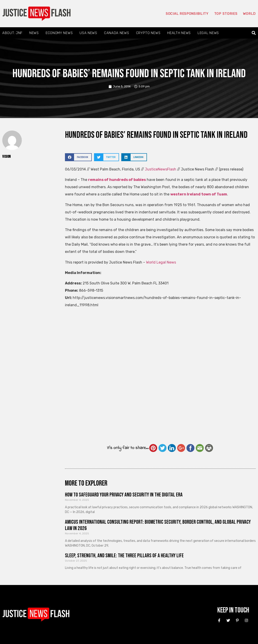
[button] (254, 33)
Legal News (208, 33)
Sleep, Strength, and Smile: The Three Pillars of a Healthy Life (124, 556)
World (249, 14)
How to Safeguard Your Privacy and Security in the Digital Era (124, 495)
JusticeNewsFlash (161, 169)
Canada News (117, 33)
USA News (88, 33)
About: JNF (12, 33)
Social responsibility (187, 14)
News (34, 33)
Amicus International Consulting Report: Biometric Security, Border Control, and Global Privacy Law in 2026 (158, 525)
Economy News (59, 33)
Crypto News (148, 33)
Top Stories (226, 14)
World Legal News (161, 262)
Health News (179, 33)
